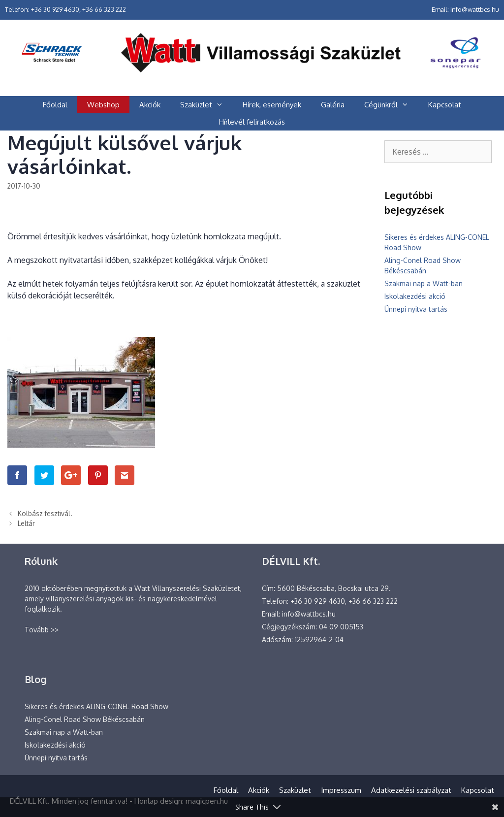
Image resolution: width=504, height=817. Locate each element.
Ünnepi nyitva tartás (416, 309)
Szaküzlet (206, 105)
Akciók (150, 105)
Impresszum (341, 790)
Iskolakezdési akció (415, 296)
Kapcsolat (445, 105)
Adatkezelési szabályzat (411, 790)
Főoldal (55, 105)
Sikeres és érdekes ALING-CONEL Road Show (96, 706)
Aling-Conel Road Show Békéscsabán (85, 719)
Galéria (333, 105)
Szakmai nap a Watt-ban (424, 283)
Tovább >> (42, 630)
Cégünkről (391, 105)
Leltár (26, 523)
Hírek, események (272, 105)
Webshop (103, 105)
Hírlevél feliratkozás (252, 122)
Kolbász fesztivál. (45, 513)
